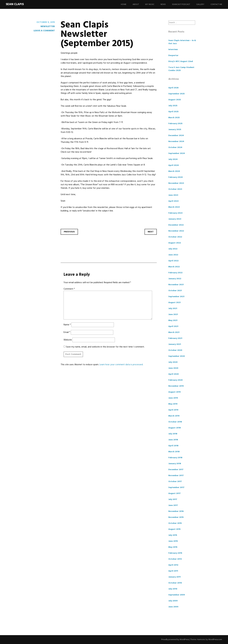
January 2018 (175, 464)
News (163, 4)
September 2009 (177, 595)
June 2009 (173, 607)
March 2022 (174, 267)
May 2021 (173, 320)
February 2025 (175, 124)
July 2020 (173, 362)
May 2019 (173, 404)
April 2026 (173, 88)
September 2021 (176, 297)
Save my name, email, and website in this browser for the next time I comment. (105, 347)
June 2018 (173, 440)
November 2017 (176, 476)
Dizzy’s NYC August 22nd (181, 61)
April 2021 (173, 326)
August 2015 (174, 529)
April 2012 (173, 565)
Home (124, 4)
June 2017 (173, 505)
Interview (173, 50)
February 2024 (176, 177)
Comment (69, 289)
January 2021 (175, 344)
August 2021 (174, 303)
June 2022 (173, 255)
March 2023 (174, 207)
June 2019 (173, 398)
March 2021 (174, 332)
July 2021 (173, 309)
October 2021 (175, 291)
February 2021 (175, 338)
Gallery (200, 4)
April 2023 (173, 201)
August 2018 (175, 428)
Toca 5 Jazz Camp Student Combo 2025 (181, 69)
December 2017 (176, 470)
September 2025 (177, 94)
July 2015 (173, 535)
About (136, 4)
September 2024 (177, 153)
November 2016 (176, 511)
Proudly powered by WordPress (175, 640)
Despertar (173, 56)
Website (68, 340)
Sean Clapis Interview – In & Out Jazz (182, 42)
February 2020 (176, 380)
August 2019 (174, 392)
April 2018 (173, 446)
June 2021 (173, 315)
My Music (150, 4)
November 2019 (176, 386)
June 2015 (173, 541)
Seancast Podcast (181, 4)
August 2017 (174, 493)
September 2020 (177, 356)
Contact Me (216, 4)
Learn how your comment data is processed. (121, 365)
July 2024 (173, 159)
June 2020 (173, 368)
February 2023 (175, 213)
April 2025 (173, 112)
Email (67, 332)
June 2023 (173, 195)
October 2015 (175, 523)
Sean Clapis (15, 4)
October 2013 (175, 559)
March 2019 (174, 416)
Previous (69, 232)
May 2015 (173, 547)
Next (151, 232)
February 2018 (175, 458)
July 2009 (173, 601)
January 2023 (175, 219)
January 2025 (175, 130)
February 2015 (175, 553)
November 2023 (176, 183)
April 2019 (173, 410)
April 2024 (174, 165)
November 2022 (176, 231)
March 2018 (174, 452)
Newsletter (48, 26)
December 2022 (176, 225)
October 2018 (175, 422)
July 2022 (173, 249)
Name (67, 325)
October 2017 (175, 482)
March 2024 (174, 171)
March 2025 (174, 118)
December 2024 (176, 136)
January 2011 (174, 577)
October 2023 (175, 189)
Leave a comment (44, 31)
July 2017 (173, 499)
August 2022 (175, 243)
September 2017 (176, 488)
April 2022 (173, 261)
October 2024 (175, 147)
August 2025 (175, 100)
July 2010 (173, 589)
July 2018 (173, 434)
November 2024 (176, 142)
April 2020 (174, 374)
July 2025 (173, 106)
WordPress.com (215, 640)
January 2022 (175, 279)
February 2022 (175, 273)
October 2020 (175, 350)
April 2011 (173, 571)
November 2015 (176, 517)
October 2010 (175, 583)
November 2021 (176, 285)
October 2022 (175, 237)
